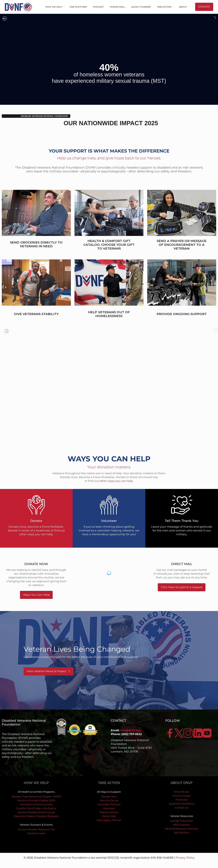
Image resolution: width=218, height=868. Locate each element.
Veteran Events (36, 833)
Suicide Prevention (182, 821)
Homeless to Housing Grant (36, 804)
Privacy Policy (185, 858)
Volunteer (109, 808)
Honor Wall (109, 816)
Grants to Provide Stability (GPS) (36, 800)
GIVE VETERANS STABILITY (36, 314)
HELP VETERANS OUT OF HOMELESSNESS (109, 314)
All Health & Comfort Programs (36, 792)
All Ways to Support (109, 792)
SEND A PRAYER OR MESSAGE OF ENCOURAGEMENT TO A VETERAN (182, 245)
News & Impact (182, 796)
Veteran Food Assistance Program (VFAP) (36, 797)
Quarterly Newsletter (182, 804)
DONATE (204, 7)
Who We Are (182, 792)
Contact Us (182, 808)
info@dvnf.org (130, 730)
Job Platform (182, 833)
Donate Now (109, 797)
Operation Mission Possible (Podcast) (36, 816)
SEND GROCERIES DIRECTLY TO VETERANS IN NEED (36, 244)
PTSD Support (182, 825)
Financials (182, 800)
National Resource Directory (182, 829)
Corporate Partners (109, 804)
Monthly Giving (109, 800)
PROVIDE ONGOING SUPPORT (182, 314)
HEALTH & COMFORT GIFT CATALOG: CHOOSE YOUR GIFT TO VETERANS (109, 245)
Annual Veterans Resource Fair (36, 829)
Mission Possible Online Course (36, 812)
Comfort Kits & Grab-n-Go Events (36, 808)
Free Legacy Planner (109, 820)
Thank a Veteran (109, 812)
